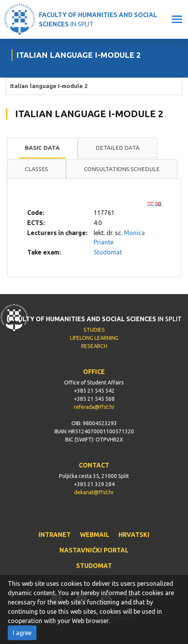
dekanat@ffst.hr (94, 492)
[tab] (42, 148)
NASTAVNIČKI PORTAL (94, 550)
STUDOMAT (94, 566)
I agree (22, 633)
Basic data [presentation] (42, 148)
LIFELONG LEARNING (94, 338)
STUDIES (94, 330)
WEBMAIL (95, 535)
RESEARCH (94, 346)
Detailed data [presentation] (117, 148)
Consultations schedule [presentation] (122, 169)
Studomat (108, 252)
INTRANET (55, 535)
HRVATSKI (134, 535)
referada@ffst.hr (94, 407)
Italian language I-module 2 (49, 86)
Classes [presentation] (37, 169)
